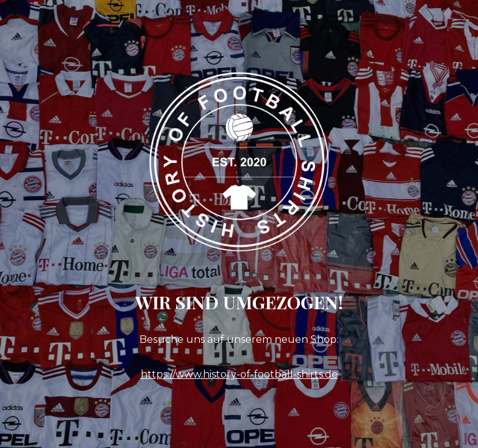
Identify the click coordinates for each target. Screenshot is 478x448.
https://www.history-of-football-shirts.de (239, 374)
